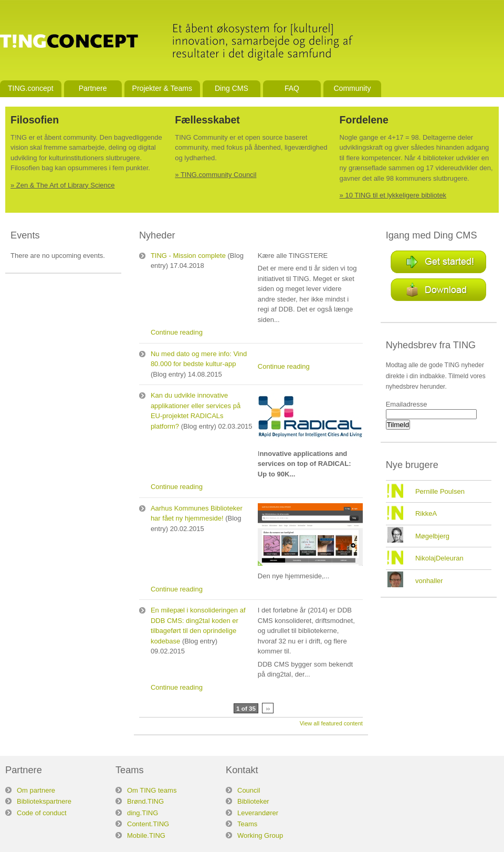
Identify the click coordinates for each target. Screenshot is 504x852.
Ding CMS (232, 88)
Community (352, 88)
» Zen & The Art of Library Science (62, 185)
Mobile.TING (146, 835)
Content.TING (148, 824)
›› (268, 708)
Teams (247, 824)
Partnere (93, 88)
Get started (438, 262)
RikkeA (426, 513)
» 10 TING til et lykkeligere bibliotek (393, 195)
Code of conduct (42, 813)
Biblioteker (253, 801)
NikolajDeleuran (439, 558)
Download (438, 290)
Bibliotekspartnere (44, 801)
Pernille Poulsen (440, 491)
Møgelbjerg (432, 536)
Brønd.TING (145, 801)
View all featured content (331, 723)
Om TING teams (152, 790)
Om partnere (36, 790)
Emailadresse (407, 404)
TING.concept (31, 88)
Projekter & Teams (162, 88)
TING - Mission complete (188, 256)
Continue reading (177, 332)
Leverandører (258, 813)
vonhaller (429, 581)
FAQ (292, 88)
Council (249, 790)
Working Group (260, 835)
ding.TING (143, 813)
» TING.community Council (216, 175)
